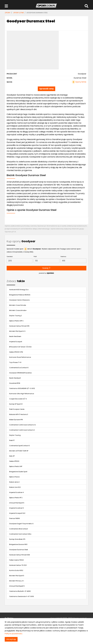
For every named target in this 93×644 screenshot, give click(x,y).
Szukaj (46, 268)
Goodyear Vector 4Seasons (19, 300)
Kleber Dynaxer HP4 (16, 420)
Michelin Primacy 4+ (17, 581)
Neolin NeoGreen (15, 336)
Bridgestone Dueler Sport (18, 472)
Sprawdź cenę (46, 89)
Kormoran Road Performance (20, 357)
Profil (35, 257)
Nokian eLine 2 (14, 482)
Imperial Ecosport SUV (17, 513)
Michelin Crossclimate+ (18, 310)
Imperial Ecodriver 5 (16, 508)
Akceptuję (11, 639)
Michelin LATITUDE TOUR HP (19, 451)
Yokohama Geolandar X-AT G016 (21, 596)
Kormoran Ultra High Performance (22, 394)
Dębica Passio (14, 477)
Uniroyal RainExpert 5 (17, 586)
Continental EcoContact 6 (19, 368)
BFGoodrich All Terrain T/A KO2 (20, 347)
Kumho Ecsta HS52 (16, 570)
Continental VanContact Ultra (20, 534)
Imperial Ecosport (16, 342)
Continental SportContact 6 (19, 446)
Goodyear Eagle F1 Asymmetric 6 (21, 524)
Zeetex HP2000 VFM (16, 352)
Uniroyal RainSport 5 (17, 503)
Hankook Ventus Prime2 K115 (19, 326)
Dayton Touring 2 (15, 316)
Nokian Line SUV (15, 487)
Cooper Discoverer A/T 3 (18, 399)
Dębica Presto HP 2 (16, 498)
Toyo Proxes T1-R (15, 362)
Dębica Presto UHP (16, 466)
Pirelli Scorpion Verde (17, 409)
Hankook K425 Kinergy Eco (19, 290)
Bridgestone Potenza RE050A (20, 295)
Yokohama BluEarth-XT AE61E (20, 591)
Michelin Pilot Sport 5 (17, 576)
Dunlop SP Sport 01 (16, 404)
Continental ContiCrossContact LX (22, 430)
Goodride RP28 (15, 383)
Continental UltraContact (19, 529)
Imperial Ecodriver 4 (16, 492)
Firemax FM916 (14, 518)
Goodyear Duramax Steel (19, 550)
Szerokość (10, 257)
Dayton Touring (15, 435)
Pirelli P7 (12, 440)
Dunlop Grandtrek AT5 (17, 539)
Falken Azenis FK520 (16, 560)
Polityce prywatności (13, 634)
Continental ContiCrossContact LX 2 (23, 425)
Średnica (63, 257)
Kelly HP (12, 456)
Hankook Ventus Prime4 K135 (20, 555)
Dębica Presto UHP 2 (16, 321)
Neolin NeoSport (15, 378)
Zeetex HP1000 (14, 461)
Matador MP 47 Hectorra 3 (19, 414)
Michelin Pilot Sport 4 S (17, 331)
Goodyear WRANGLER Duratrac (21, 373)
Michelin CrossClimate (18, 305)
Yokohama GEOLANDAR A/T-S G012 (22, 388)
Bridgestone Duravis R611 (18, 544)
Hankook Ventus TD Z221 (18, 565)
